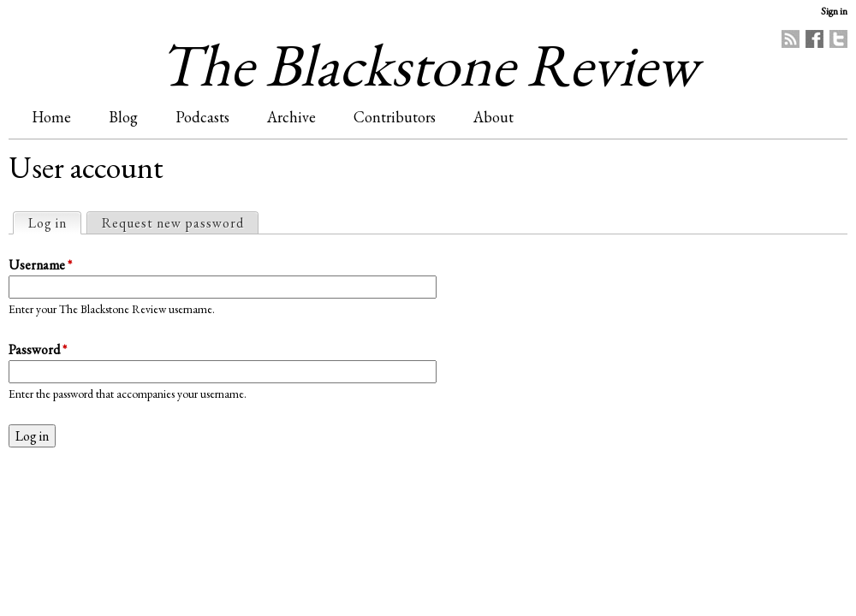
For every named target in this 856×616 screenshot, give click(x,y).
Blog (123, 117)
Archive (291, 117)
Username (40, 265)
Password (38, 349)
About (493, 117)
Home (51, 117)
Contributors (395, 117)
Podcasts (202, 117)
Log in (54, 222)
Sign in (834, 11)
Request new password (173, 223)
